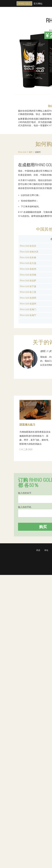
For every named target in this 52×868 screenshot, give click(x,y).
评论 (46, 550)
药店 (38, 550)
